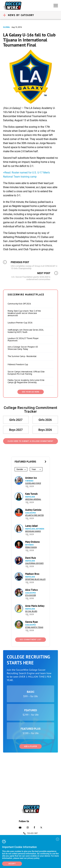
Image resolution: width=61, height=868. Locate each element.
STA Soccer (31, 595)
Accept (12, 864)
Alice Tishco (31, 590)
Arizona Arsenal (33, 499)
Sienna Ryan (32, 622)
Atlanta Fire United (34, 515)
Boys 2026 (45, 430)
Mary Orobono (32, 542)
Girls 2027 (16, 420)
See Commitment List (31, 640)
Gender (20, 469)
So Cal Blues (31, 611)
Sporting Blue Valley (35, 579)
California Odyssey (34, 563)
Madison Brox (32, 574)
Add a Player (30, 746)
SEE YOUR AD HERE (31, 392)
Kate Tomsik (31, 494)
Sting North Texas (34, 627)
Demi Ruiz (31, 558)
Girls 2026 (45, 420)
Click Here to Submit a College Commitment (30, 441)
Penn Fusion (31, 547)
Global (7, 27)
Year (34, 469)
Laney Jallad (31, 526)
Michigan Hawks (33, 531)
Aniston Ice (31, 478)
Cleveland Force (33, 483)
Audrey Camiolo (33, 510)
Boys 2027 (16, 430)
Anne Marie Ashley (35, 606)
